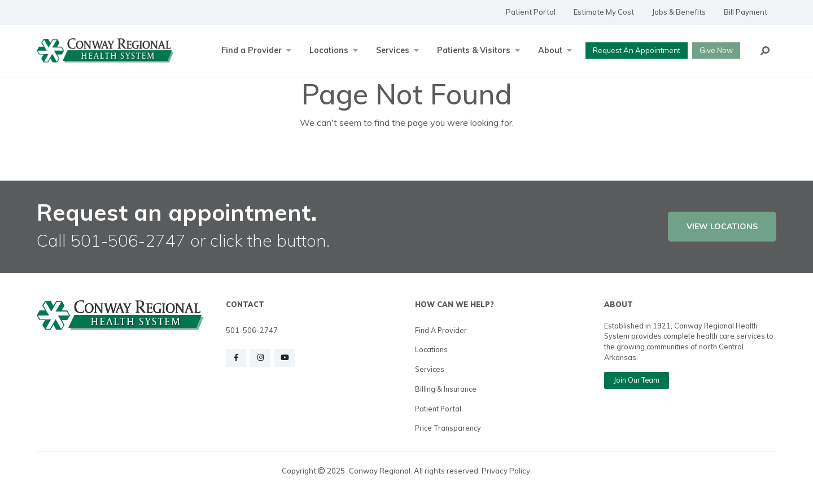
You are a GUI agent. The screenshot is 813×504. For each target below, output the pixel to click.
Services (430, 369)
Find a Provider (441, 330)
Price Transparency (448, 428)
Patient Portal (531, 12)
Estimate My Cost (604, 12)
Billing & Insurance (446, 389)
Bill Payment (746, 12)
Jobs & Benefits (679, 12)
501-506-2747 (252, 330)
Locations (431, 349)
